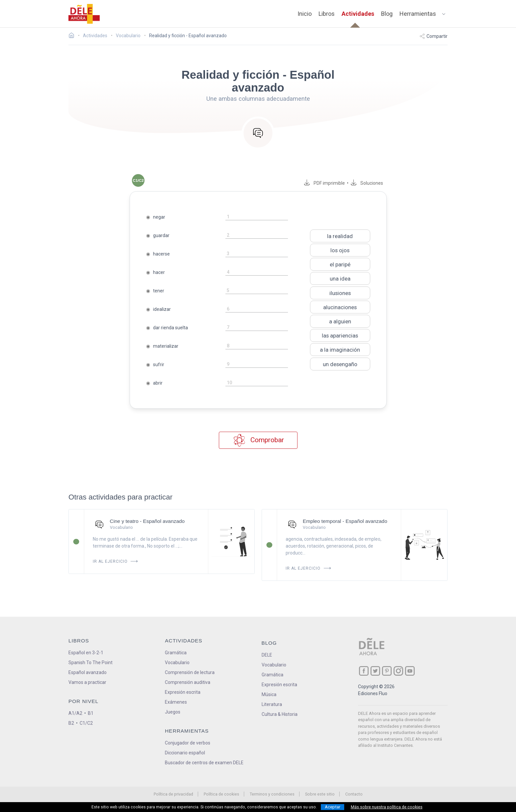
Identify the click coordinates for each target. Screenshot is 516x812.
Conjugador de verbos (188, 743)
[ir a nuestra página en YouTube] (410, 671)
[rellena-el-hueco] (257, 217)
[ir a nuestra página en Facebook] (364, 671)
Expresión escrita (183, 692)
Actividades (358, 14)
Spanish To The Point (90, 663)
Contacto (354, 794)
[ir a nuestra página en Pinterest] (387, 671)
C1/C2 (86, 723)
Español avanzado (88, 672)
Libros (327, 14)
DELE (267, 655)
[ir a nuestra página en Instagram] (398, 671)
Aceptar (333, 807)
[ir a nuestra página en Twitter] (375, 671)
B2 (71, 723)
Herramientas (418, 14)
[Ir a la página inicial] (73, 36)
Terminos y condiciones (272, 794)
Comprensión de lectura (190, 672)
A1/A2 (75, 713)
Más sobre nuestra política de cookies (387, 807)
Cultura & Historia (280, 714)
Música (269, 694)
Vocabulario (177, 663)
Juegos (173, 712)
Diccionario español (185, 753)
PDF (328, 183)
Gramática (176, 653)
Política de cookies (221, 794)
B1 (91, 713)
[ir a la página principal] (84, 14)
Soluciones (372, 183)
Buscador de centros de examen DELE (204, 763)
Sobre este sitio (320, 794)
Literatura (272, 704)
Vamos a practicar (87, 682)
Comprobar (258, 440)
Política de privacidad (173, 794)
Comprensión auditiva (188, 682)
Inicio (305, 14)
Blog (387, 14)
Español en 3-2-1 (86, 653)
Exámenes (176, 702)
